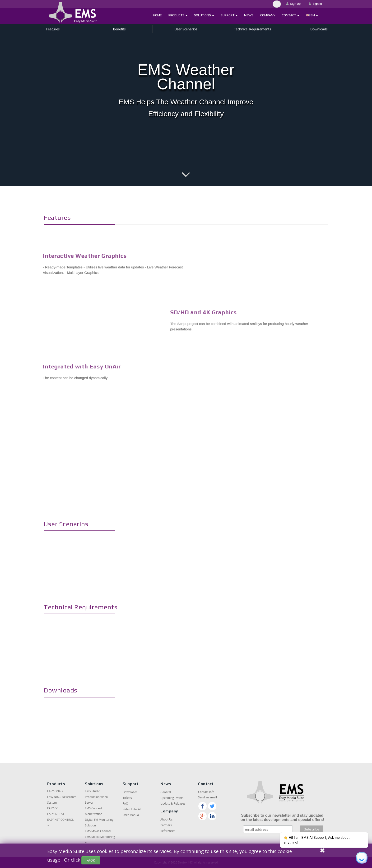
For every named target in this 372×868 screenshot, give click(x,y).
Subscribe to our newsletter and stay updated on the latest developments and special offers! (282, 818)
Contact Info (206, 792)
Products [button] (178, 15)
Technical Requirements (252, 29)
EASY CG (53, 808)
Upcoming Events (172, 798)
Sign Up (293, 4)
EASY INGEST (56, 814)
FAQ (125, 804)
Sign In (315, 4)
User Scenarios (186, 29)
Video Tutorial (132, 809)
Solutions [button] (204, 15)
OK (91, 860)
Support (229, 15)
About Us (166, 819)
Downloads (319, 29)
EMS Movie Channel (98, 831)
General (166, 792)
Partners (166, 825)
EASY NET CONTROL (60, 820)
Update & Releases (173, 804)
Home (157, 15)
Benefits (119, 29)
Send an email (207, 797)
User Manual (131, 815)
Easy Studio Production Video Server (96, 797)
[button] (312, 15)
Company (268, 15)
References (168, 831)
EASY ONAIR (55, 791)
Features (53, 29)
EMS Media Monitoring (100, 837)
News (249, 15)
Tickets (127, 798)
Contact (291, 15)
